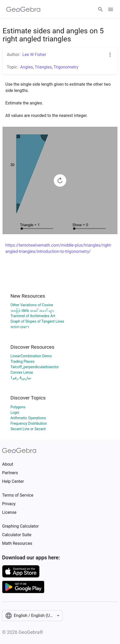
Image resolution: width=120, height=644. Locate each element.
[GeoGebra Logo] (23, 9)
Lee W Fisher (34, 55)
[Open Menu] (111, 9)
